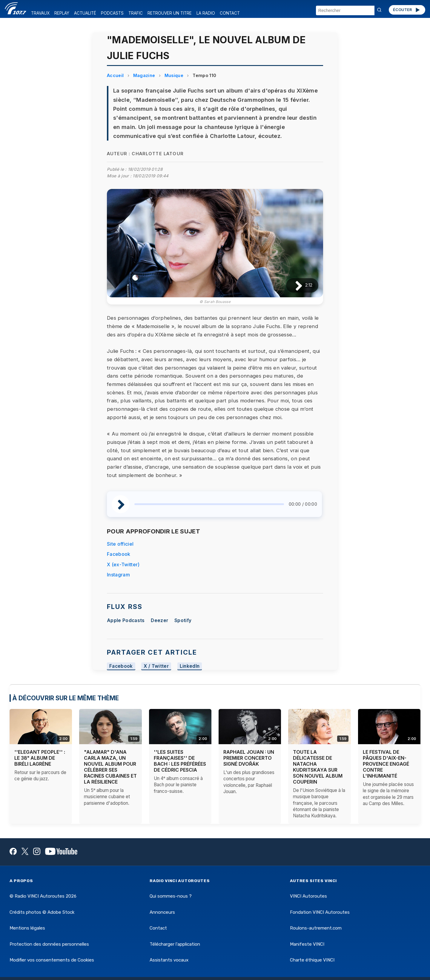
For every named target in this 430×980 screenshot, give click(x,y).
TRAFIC (136, 13)
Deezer (159, 620)
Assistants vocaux (169, 960)
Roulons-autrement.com (316, 928)
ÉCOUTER (407, 10)
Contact (158, 928)
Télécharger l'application (175, 944)
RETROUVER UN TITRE (170, 13)
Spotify (183, 620)
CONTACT (230, 13)
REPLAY (62, 13)
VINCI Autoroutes (308, 896)
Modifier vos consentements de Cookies (52, 960)
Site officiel (120, 544)
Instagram (118, 575)
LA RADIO (206, 13)
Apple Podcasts (126, 620)
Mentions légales (27, 928)
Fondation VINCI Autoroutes (320, 912)
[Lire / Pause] (294, 285)
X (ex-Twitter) (123, 564)
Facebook (119, 554)
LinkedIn (190, 666)
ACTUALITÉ (85, 13)
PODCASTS (112, 13)
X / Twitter (156, 666)
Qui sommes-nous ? (171, 896)
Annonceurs (162, 912)
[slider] (209, 504)
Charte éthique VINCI (312, 960)
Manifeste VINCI (307, 944)
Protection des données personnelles (49, 944)
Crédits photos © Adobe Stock (42, 912)
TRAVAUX (40, 13)
